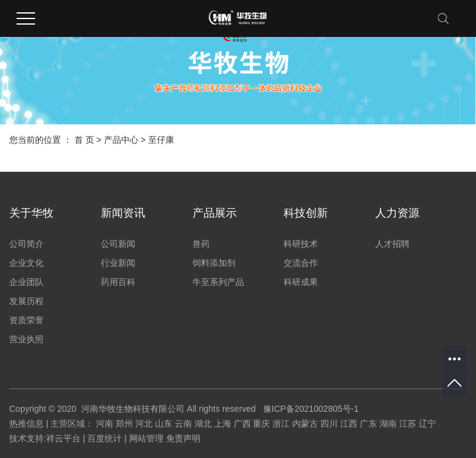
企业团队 (26, 282)
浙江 (281, 424)
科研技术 (301, 244)
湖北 (203, 424)
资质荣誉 (26, 320)
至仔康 (161, 140)
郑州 (124, 424)
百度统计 (105, 438)
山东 (164, 424)
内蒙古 (305, 424)
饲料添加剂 (214, 263)
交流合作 (301, 263)
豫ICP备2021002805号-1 (311, 409)
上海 (223, 424)
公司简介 (26, 244)
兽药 (201, 244)
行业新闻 (118, 263)
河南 (105, 424)
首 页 (84, 140)
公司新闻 (118, 244)
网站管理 (146, 438)
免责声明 (183, 438)
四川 (329, 424)
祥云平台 (63, 438)
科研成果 (301, 282)
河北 (144, 424)
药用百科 (118, 282)
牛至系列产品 (218, 282)
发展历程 (26, 301)
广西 (242, 424)
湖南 (388, 424)
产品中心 (121, 140)
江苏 (408, 424)
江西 (349, 424)
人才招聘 (392, 244)
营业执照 (26, 339)
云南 (183, 424)
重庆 (261, 424)
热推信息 (26, 424)
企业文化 (26, 263)
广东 (368, 424)
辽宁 (427, 424)
